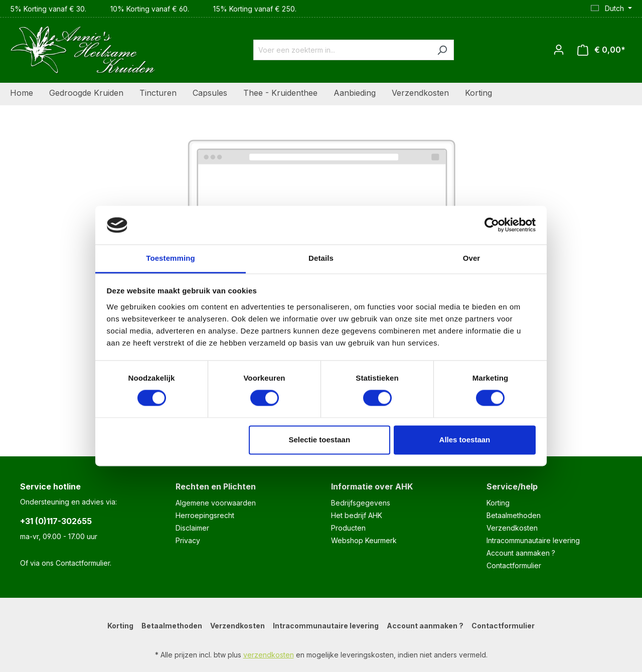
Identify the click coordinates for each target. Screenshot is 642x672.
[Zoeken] (442, 50)
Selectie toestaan (320, 440)
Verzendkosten (512, 528)
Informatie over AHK (372, 486)
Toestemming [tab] (171, 258)
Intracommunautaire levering (533, 540)
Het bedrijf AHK (357, 515)
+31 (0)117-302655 (56, 521)
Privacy (188, 540)
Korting (498, 503)
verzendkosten (269, 655)
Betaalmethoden (514, 515)
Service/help (512, 486)
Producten (348, 528)
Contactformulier (83, 563)
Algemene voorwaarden (216, 503)
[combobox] (342, 50)
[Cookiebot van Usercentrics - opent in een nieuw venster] (492, 225)
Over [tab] (472, 258)
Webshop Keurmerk (364, 540)
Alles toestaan (465, 440)
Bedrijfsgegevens (361, 503)
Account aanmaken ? (521, 553)
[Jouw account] (559, 50)
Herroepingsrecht (205, 515)
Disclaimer (192, 528)
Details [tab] (321, 258)
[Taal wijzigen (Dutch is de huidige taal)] (611, 9)
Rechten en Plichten (216, 486)
